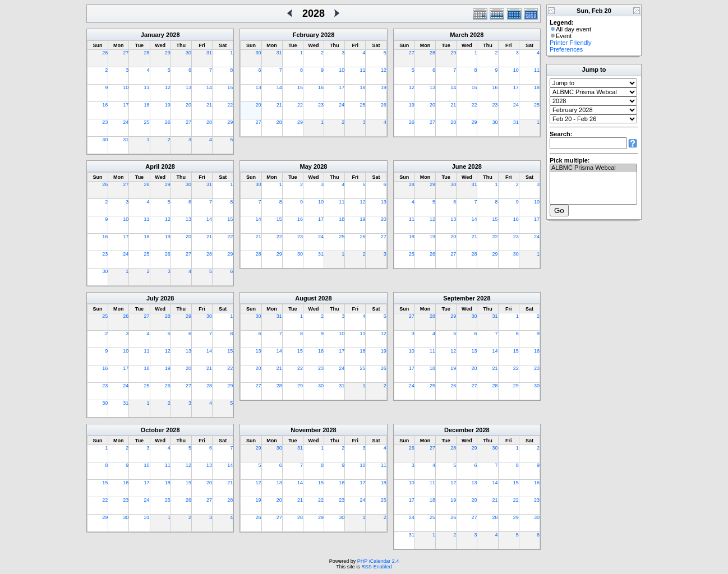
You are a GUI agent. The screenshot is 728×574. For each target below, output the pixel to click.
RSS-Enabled (377, 567)
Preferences (566, 49)
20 (188, 105)
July (153, 298)
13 (188, 87)
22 (230, 105)
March (459, 35)
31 (209, 53)
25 (147, 122)
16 (105, 105)
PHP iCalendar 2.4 (378, 561)
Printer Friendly (571, 43)
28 (147, 53)
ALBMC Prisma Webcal (593, 168)
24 (126, 122)
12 (168, 87)
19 (168, 105)
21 (209, 105)
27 (126, 53)
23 (105, 122)
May (306, 166)
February (306, 35)
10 (126, 87)
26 (105, 53)
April (152, 166)
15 (230, 87)
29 (168, 53)
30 (188, 53)
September (459, 298)
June (459, 166)
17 (126, 105)
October (153, 430)
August (306, 298)
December (459, 430)
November (306, 430)
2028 (173, 35)
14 (209, 87)
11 (147, 87)
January (153, 35)
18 (147, 105)
